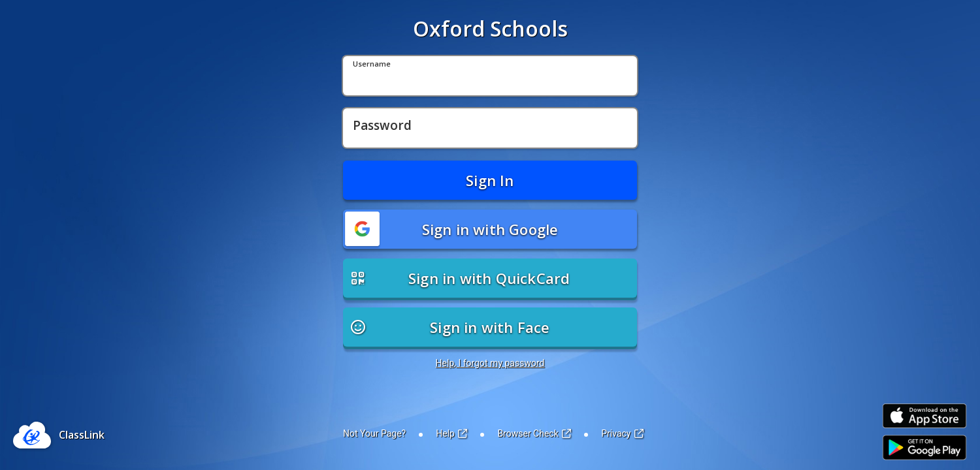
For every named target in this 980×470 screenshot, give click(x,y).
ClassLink (82, 435)
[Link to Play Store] (924, 447)
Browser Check (534, 433)
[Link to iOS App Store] (924, 416)
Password (382, 126)
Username (372, 64)
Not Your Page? (374, 433)
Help (451, 433)
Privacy (622, 433)
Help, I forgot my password (490, 363)
